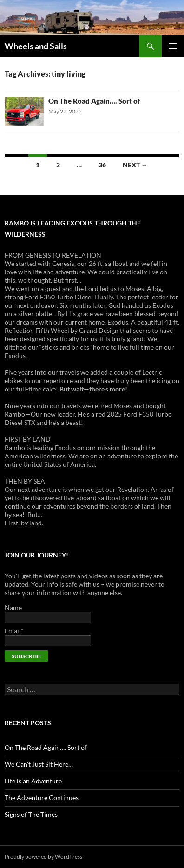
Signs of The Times (31, 814)
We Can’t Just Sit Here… (39, 764)
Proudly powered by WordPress (43, 857)
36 (102, 165)
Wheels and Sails (36, 46)
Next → (135, 165)
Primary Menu (173, 46)
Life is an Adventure (33, 781)
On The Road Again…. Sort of (94, 101)
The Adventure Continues (42, 798)
